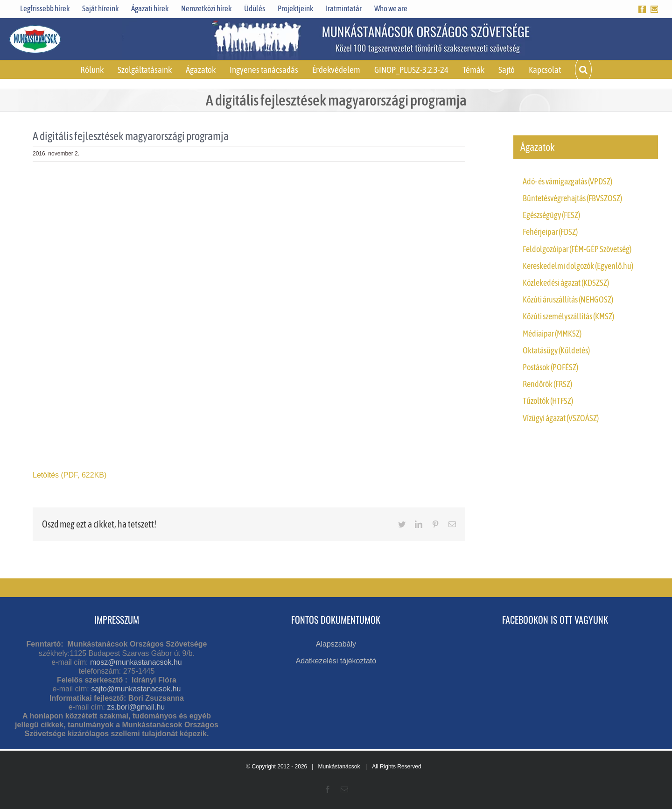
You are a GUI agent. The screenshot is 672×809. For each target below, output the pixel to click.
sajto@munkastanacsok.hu (136, 689)
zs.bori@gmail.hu (136, 707)
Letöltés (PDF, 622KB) (70, 475)
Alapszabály (336, 644)
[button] (583, 70)
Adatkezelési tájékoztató (336, 661)
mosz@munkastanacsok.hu (136, 662)
